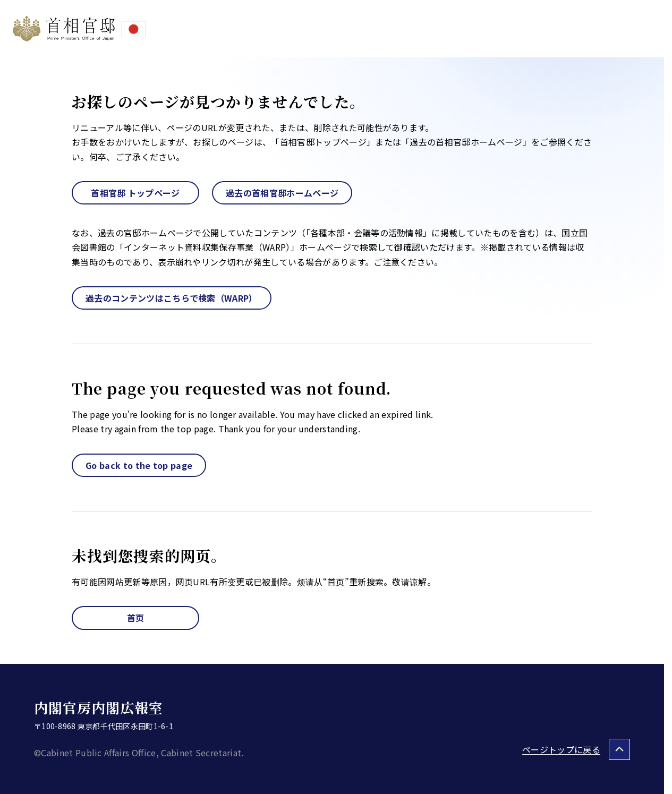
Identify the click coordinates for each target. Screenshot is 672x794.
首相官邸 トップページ (135, 193)
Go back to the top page (139, 465)
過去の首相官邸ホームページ (282, 193)
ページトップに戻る (561, 749)
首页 (136, 618)
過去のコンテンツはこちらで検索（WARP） (172, 298)
